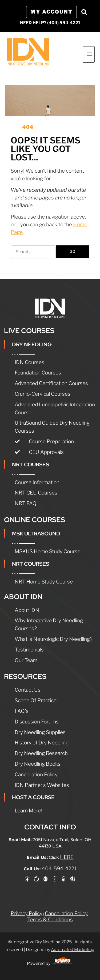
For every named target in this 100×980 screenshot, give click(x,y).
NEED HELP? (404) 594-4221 (50, 23)
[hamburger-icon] (89, 54)
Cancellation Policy (66, 913)
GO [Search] (73, 252)
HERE (67, 857)
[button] (84, 12)
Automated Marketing (73, 950)
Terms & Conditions (50, 919)
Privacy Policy (27, 913)
